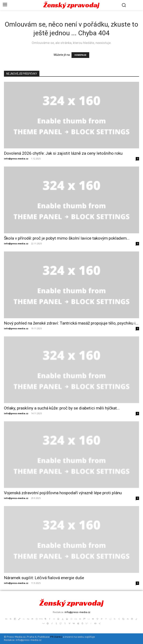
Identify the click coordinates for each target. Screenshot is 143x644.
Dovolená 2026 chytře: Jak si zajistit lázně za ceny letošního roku (63, 153)
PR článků (56, 637)
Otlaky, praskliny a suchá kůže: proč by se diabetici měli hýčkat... (62, 408)
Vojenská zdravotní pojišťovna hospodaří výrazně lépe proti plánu (63, 493)
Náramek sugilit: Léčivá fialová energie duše (44, 578)
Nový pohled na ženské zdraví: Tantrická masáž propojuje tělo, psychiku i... (71, 323)
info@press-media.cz (16, 159)
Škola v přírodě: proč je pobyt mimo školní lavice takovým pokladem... (67, 238)
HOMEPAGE (80, 55)
